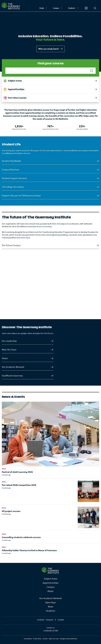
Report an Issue (54, 639)
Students (73, 8)
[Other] (86, 8)
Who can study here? (51, 49)
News (51, 607)
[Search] (95, 8)
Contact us (50, 628)
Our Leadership (9, 341)
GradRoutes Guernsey (12, 376)
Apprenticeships (51, 583)
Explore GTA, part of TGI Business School (21, 196)
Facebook (41, 620)
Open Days (51, 603)
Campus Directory (11, 170)
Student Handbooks (12, 161)
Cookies (45, 639)
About (50, 591)
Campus (58, 8)
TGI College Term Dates (13, 187)
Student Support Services (14, 178)
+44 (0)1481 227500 (50, 631)
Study (43, 8)
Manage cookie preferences (69, 639)
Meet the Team (9, 350)
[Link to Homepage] (50, 570)
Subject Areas (51, 579)
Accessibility (28, 639)
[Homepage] (11, 6)
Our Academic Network (13, 367)
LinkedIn (61, 620)
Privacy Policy (37, 639)
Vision (5, 358)
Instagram (50, 620)
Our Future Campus (11, 245)
